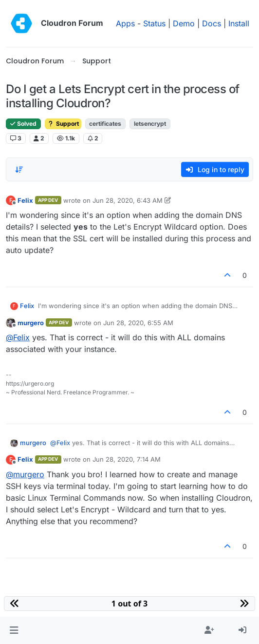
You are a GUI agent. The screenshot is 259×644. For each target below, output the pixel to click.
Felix (25, 200)
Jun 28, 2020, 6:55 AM (138, 323)
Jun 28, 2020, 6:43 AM (128, 200)
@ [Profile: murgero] (25, 474)
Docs (212, 23)
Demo (184, 23)
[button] (14, 630)
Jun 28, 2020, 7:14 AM (127, 459)
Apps (125, 23)
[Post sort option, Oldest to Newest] (19, 170)
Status (154, 23)
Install (239, 23)
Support (63, 124)
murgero (31, 323)
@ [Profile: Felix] (18, 337)
